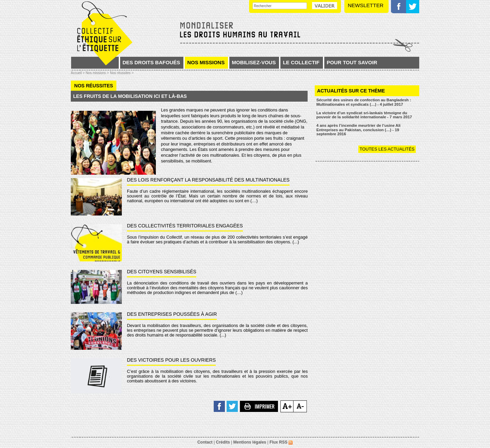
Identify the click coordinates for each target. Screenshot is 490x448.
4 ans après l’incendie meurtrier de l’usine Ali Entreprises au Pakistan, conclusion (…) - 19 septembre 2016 (358, 130)
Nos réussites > (122, 73)
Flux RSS (281, 442)
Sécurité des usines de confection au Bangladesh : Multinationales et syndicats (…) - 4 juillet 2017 (364, 102)
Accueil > (78, 73)
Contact (205, 442)
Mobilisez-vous (254, 62)
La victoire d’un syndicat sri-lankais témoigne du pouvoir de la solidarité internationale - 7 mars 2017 (364, 115)
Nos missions (206, 62)
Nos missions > (97, 73)
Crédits (223, 442)
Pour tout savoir (352, 62)
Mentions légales (250, 442)
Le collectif (301, 62)
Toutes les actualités (387, 149)
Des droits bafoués (151, 62)
